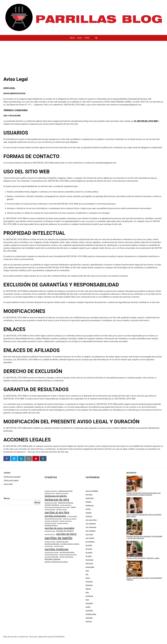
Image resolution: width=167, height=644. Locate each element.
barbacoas (90, 505)
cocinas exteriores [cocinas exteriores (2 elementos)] (66, 505)
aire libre (89, 495)
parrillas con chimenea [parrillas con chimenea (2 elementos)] (52, 521)
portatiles (89, 611)
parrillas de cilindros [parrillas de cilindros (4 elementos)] (65, 531)
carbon (88, 509)
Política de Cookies (11, 480)
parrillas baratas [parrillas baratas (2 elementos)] (72, 516)
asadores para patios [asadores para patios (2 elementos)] (51, 491)
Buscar (7, 498)
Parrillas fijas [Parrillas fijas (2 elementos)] (49, 546)
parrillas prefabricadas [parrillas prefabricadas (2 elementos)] (52, 557)
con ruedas (90, 538)
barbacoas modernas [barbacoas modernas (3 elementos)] (66, 503)
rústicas (89, 621)
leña (87, 592)
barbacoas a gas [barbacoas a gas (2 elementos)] (50, 493)
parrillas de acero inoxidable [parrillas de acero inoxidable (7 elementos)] (60, 528)
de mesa (89, 549)
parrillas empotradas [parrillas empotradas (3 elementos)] (52, 544)
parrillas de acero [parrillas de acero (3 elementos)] (51, 525)
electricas (89, 563)
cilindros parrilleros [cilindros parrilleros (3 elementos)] (52, 505)
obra (87, 600)
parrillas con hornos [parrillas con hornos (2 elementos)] (66, 521)
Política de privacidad (12, 477)
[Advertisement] (83, 57)
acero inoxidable (92, 491)
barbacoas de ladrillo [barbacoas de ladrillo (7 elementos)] (56, 496)
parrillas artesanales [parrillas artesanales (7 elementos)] (55, 516)
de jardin (89, 545)
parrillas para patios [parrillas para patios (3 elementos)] (67, 552)
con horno (89, 534)
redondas (89, 618)
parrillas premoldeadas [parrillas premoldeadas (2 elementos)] (67, 557)
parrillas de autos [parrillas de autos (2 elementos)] (50, 531)
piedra (88, 607)
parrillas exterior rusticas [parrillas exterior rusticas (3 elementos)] (70, 544)
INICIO (72, 38)
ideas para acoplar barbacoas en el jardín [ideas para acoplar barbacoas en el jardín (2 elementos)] (57, 507)
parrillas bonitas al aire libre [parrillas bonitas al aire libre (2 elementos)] (53, 519)
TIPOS (87, 38)
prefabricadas (91, 614)
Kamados (89, 585)
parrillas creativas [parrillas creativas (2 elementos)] (63, 523)
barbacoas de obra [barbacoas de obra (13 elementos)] (57, 500)
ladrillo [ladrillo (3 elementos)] (73, 507)
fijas (87, 571)
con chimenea (91, 527)
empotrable (90, 567)
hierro (88, 578)
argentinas (90, 498)
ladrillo (88, 589)
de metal (89, 553)
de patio (89, 556)
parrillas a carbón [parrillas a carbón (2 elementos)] (61, 510)
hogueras (89, 582)
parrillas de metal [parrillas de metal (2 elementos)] (50, 542)
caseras (89, 513)
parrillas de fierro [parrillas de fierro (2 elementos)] (50, 534)
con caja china (91, 520)
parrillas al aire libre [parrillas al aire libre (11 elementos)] (57, 512)
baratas (89, 502)
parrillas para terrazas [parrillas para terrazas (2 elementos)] (51, 555)
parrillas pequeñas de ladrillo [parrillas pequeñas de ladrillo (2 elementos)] (68, 555)
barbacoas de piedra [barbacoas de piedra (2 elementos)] (51, 503)
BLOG (80, 38)
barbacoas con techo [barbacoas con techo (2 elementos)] (62, 493)
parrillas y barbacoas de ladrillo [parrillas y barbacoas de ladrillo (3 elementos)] (56, 562)
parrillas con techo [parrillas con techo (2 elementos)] (50, 523)
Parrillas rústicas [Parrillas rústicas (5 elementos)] (53, 559)
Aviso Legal (8, 484)
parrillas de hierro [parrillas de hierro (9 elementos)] (67, 534)
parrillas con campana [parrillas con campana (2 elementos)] (70, 519)
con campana (91, 524)
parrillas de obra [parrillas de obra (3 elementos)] (62, 542)
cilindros (89, 516)
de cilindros (90, 542)
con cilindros (91, 531)
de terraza (89, 560)
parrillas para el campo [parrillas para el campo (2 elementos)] (52, 552)
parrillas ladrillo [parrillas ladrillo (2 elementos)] (59, 546)
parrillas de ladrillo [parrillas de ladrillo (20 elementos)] (59, 538)
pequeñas (89, 603)
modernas (89, 596)
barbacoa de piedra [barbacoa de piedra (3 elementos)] (66, 491)
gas (87, 574)
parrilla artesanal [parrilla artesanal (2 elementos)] (50, 510)
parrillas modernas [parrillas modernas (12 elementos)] (57, 549)
